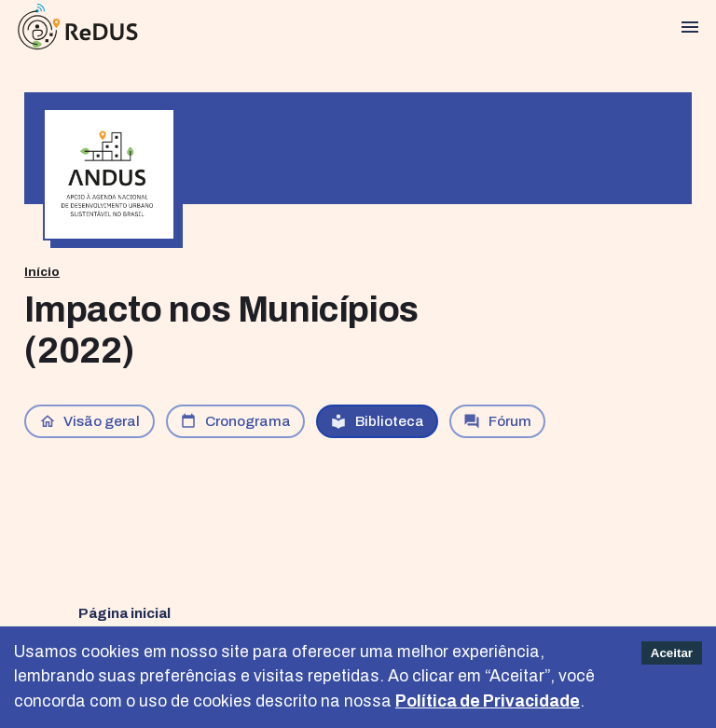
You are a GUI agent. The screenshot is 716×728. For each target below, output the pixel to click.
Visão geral (90, 421)
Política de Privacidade (488, 701)
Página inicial (124, 613)
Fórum (497, 421)
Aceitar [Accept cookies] (672, 653)
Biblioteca (377, 421)
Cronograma (235, 421)
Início (42, 272)
